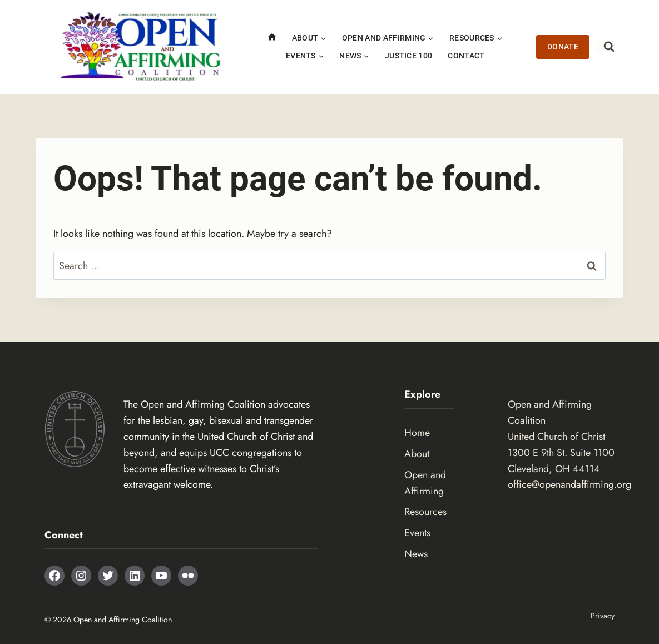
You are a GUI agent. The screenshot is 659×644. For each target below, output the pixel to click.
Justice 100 (409, 56)
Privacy (603, 616)
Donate (563, 47)
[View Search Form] (605, 47)
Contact (466, 56)
